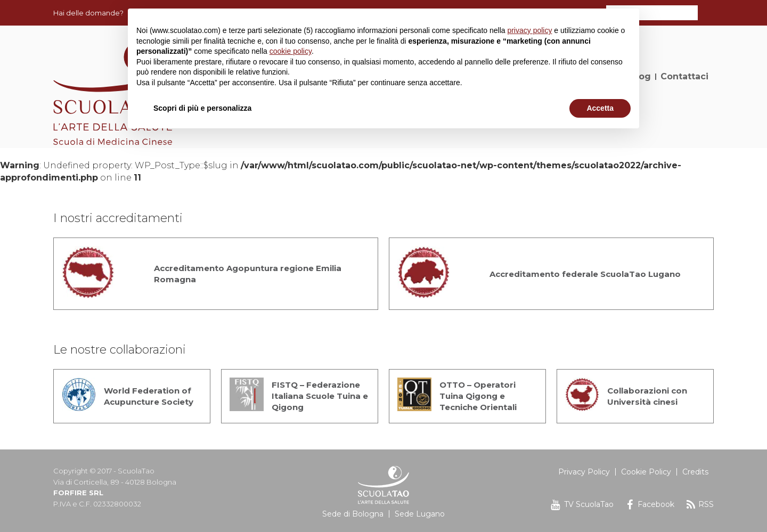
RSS (706, 504)
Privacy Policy (584, 472)
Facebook (656, 504)
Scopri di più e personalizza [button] (202, 108)
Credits (695, 472)
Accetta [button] (600, 108)
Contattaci (684, 76)
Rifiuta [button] (537, 108)
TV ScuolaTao (589, 504)
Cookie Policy (646, 472)
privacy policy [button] (529, 30)
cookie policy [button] (291, 51)
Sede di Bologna (353, 514)
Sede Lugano (420, 514)
